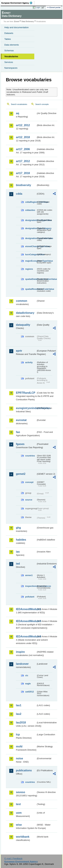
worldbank (23, 837)
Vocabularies (11, 56)
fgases (20, 444)
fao (18, 432)
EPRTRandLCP (26, 393)
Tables (8, 39)
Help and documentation (17, 27)
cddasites (30, 210)
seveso (20, 792)
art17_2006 (23, 149)
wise (19, 825)
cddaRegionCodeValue (31, 202)
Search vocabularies (19, 104)
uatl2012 (29, 692)
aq (18, 113)
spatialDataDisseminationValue (31, 279)
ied (18, 564)
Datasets (9, 33)
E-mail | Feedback (13, 858)
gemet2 (21, 474)
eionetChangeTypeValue (31, 246)
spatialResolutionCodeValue (31, 289)
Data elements (12, 45)
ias (18, 552)
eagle (28, 684)
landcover (22, 664)
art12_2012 (23, 125)
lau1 (19, 705)
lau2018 (21, 723)
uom (19, 813)
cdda (19, 194)
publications (24, 770)
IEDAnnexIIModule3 (26, 621)
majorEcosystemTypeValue (31, 261)
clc (27, 675)
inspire (20, 652)
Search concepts (42, 104)
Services (9, 62)
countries (30, 456)
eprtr (19, 351)
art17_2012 (23, 161)
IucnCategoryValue (31, 254)
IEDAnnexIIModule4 (26, 636)
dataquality (23, 325)
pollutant (30, 597)
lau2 (19, 714)
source (29, 500)
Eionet (17, 22)
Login (38, 7)
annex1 (29, 575)
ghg (18, 528)
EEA (18, 3)
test (18, 804)
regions (29, 269)
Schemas (9, 51)
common (22, 301)
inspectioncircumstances (31, 586)
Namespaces (11, 68)
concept (29, 482)
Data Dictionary (28, 22)
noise (19, 758)
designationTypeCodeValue (31, 238)
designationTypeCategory (31, 228)
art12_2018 (23, 137)
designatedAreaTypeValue (31, 220)
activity (29, 362)
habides (21, 540)
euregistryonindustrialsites (26, 408)
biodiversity (24, 185)
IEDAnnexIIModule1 (26, 609)
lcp (18, 734)
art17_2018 (23, 173)
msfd (19, 746)
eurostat (21, 420)
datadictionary (25, 313)
